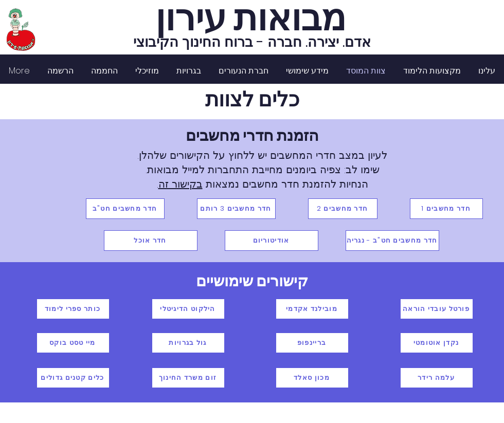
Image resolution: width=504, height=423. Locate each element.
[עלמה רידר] (437, 378)
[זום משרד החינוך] (188, 378)
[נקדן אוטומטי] (437, 343)
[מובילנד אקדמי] (312, 309)
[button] (432, 71)
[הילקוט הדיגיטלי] (188, 309)
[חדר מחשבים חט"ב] (125, 209)
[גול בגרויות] (188, 343)
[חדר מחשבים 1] (446, 209)
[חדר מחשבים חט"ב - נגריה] (392, 241)
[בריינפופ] (312, 343)
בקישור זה (181, 184)
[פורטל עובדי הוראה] (437, 309)
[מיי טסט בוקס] (73, 343)
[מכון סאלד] (312, 378)
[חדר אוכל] (151, 241)
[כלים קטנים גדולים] (73, 378)
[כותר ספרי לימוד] (73, 309)
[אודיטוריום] (272, 241)
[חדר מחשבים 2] (343, 209)
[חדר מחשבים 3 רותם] (236, 209)
